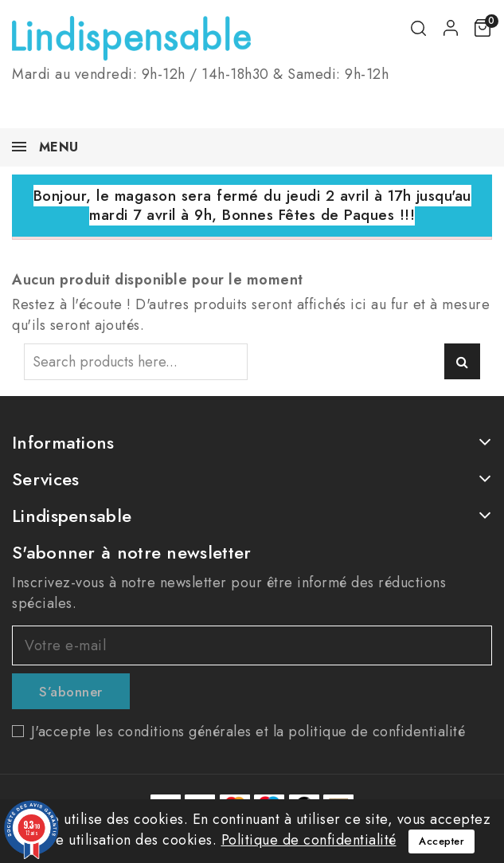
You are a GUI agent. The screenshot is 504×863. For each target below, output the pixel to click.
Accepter (441, 841)
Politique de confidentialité (309, 840)
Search (462, 361)
